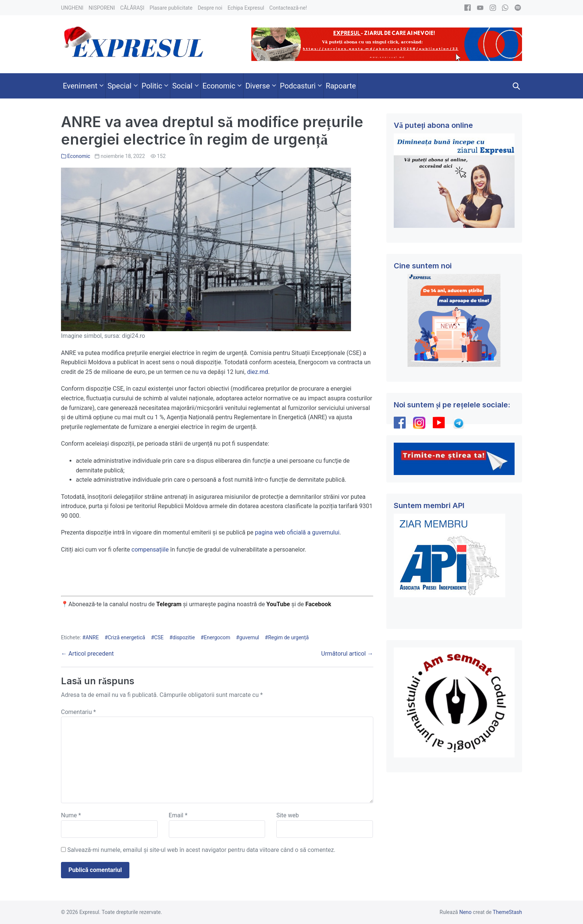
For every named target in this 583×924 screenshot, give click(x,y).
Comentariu (78, 712)
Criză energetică (127, 637)
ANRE (92, 637)
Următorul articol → (347, 654)
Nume (71, 815)
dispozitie (184, 637)
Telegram (169, 604)
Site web (288, 815)
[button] (516, 86)
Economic (79, 156)
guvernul (249, 637)
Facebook (319, 604)
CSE (159, 637)
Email (178, 815)
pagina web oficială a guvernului (297, 532)
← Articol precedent (87, 654)
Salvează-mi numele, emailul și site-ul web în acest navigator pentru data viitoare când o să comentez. (201, 850)
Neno (465, 912)
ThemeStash (507, 912)
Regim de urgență (288, 637)
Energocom (217, 637)
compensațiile (150, 550)
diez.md (257, 372)
